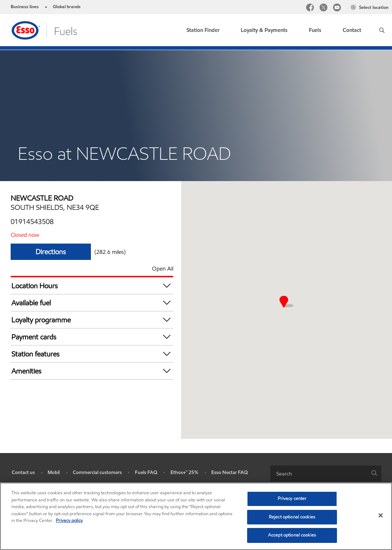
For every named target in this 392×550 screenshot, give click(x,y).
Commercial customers (97, 472)
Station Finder (203, 30)
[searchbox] (319, 473)
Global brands (67, 7)
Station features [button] (92, 354)
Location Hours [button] (92, 286)
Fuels (315, 30)
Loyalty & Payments (264, 30)
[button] (382, 30)
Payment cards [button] (92, 337)
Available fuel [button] (92, 303)
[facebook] (310, 8)
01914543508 (32, 222)
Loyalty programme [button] (92, 320)
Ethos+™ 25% (184, 472)
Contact (352, 30)
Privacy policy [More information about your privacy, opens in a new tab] (69, 521)
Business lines (25, 7)
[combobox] (326, 473)
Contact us (23, 472)
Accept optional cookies (292, 535)
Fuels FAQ (146, 472)
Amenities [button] (92, 371)
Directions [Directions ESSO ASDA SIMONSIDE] (51, 252)
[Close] (381, 516)
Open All (163, 269)
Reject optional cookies (292, 517)
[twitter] (323, 8)
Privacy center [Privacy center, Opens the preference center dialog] (292, 499)
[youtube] (337, 8)
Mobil (54, 472)
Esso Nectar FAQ (230, 472)
